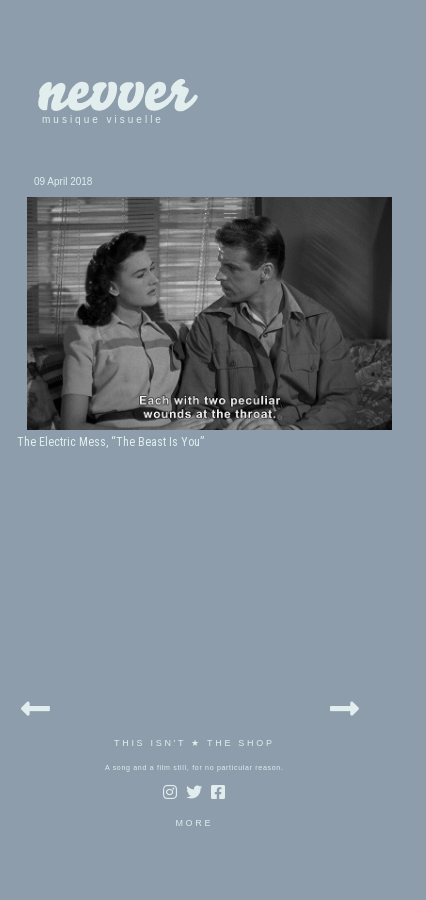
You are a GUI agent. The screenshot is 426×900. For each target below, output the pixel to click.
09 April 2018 (63, 181)
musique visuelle (103, 119)
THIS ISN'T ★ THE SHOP (194, 743)
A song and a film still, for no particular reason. (194, 767)
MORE (194, 823)
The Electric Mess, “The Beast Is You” (110, 442)
